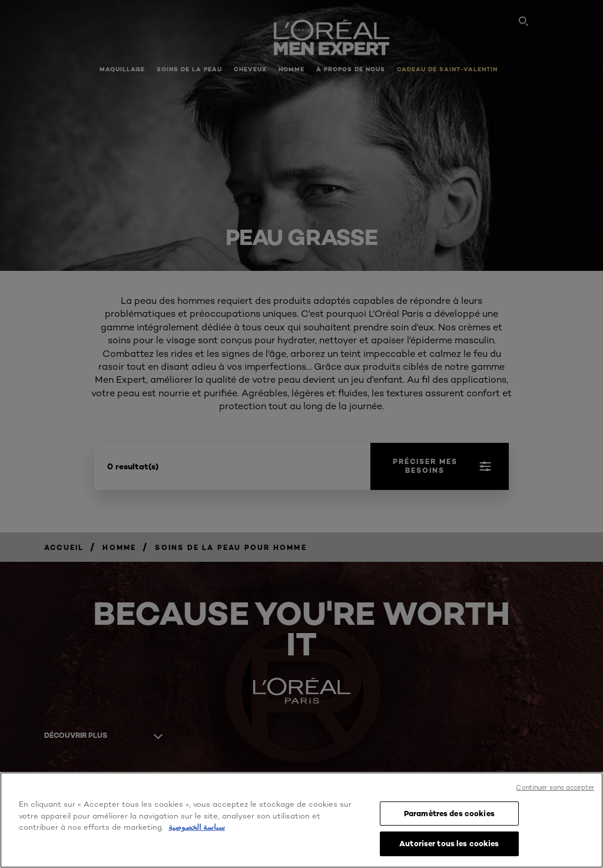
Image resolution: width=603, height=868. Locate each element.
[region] (301, 820)
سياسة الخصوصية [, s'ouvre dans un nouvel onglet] (197, 827)
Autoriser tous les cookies (449, 843)
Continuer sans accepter (555, 787)
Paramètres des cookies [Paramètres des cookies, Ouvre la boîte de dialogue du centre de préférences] (449, 813)
